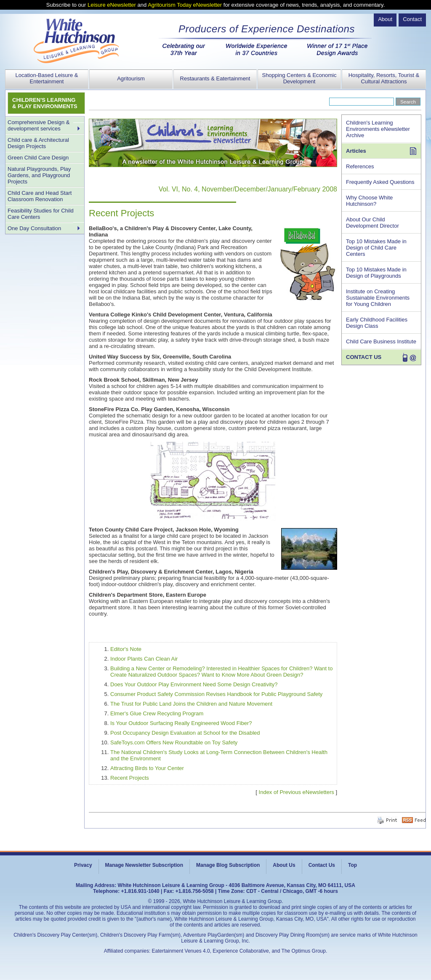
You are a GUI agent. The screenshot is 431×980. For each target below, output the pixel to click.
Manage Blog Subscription (228, 865)
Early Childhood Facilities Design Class (377, 323)
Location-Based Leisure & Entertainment (47, 78)
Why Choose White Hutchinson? (369, 201)
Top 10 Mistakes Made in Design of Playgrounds (376, 273)
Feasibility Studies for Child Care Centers (41, 214)
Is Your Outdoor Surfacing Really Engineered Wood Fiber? (181, 723)
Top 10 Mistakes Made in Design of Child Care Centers (376, 248)
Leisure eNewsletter (112, 5)
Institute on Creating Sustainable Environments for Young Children (378, 298)
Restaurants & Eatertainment (215, 78)
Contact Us (322, 865)
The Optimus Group (304, 951)
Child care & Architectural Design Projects (38, 143)
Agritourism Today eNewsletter (185, 5)
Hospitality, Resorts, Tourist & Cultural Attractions (384, 78)
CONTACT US (364, 357)
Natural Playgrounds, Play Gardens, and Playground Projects (39, 175)
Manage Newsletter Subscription (144, 865)
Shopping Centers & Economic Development (299, 78)
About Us (284, 865)
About (385, 19)
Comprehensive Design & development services (39, 125)
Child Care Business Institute (381, 341)
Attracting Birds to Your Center (147, 768)
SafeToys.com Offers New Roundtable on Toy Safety (174, 742)
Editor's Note (126, 649)
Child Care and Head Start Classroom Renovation (40, 196)
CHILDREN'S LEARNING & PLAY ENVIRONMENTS (45, 103)
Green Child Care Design (38, 158)
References (360, 166)
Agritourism (131, 78)
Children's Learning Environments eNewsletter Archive (378, 129)
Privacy (83, 865)
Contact (412, 19)
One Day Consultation (34, 228)
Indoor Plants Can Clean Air (144, 659)
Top (353, 865)
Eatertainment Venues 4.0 (181, 951)
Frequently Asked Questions (380, 182)
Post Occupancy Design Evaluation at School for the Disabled (185, 733)
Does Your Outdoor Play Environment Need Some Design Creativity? (194, 684)
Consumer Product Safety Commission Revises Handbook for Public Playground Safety (216, 694)
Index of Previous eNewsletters (297, 792)
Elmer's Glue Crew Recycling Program (157, 713)
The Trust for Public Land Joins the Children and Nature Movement (191, 704)
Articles (356, 151)
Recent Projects (130, 778)
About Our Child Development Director (372, 223)
